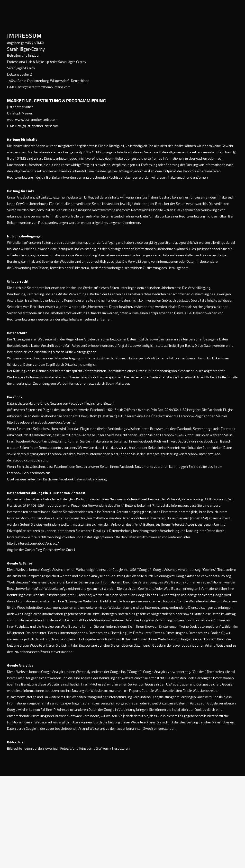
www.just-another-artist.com (36, 119)
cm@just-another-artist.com (38, 126)
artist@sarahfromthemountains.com (44, 87)
